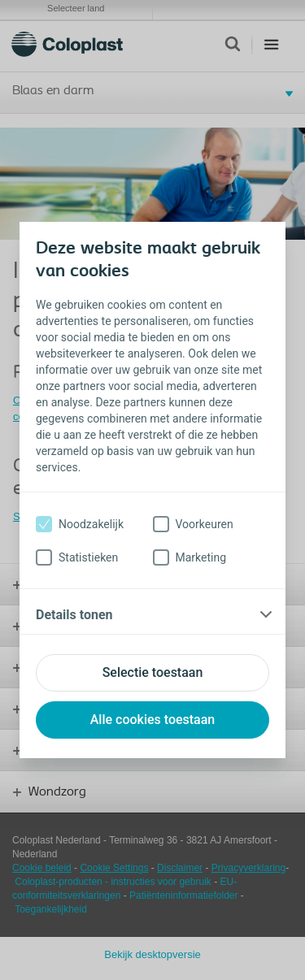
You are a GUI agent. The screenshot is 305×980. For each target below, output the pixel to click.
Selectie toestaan (153, 672)
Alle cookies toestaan (153, 720)
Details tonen (74, 615)
